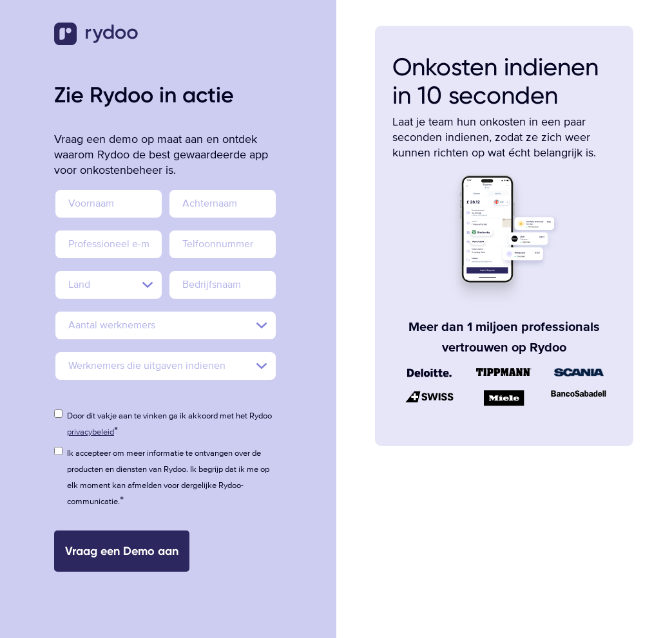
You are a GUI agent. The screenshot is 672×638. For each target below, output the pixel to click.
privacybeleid (91, 432)
